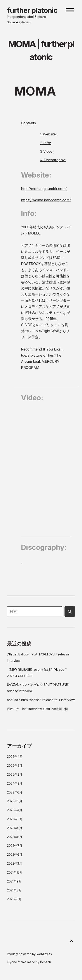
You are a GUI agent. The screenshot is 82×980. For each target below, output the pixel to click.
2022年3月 (15, 863)
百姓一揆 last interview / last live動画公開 (38, 709)
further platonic (32, 10)
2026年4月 (15, 757)
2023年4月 (15, 810)
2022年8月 (15, 837)
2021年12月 (15, 872)
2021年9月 (14, 881)
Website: (48, 134)
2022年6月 (15, 854)
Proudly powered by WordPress (29, 954)
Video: (47, 151)
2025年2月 (15, 774)
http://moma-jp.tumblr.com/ (44, 189)
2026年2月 (15, 765)
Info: (46, 143)
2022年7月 (15, 846)
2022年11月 (15, 819)
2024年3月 (15, 783)
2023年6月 (15, 792)
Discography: (53, 160)
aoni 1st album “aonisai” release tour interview (41, 700)
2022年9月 (15, 828)
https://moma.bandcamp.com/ (46, 200)
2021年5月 (14, 899)
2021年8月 (14, 890)
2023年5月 (15, 801)
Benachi (46, 962)
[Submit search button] (70, 611)
